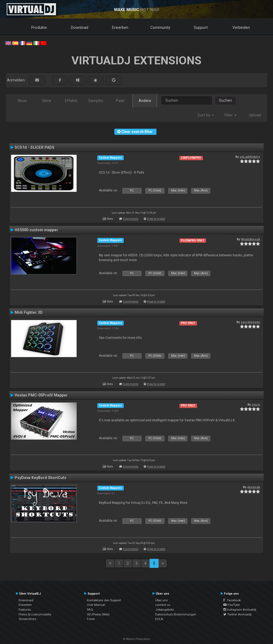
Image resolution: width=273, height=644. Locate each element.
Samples (96, 101)
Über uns (161, 600)
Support (201, 28)
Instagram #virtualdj (240, 610)
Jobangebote (164, 610)
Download (80, 28)
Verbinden (241, 28)
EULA (159, 619)
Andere (145, 101)
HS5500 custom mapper (36, 230)
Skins (47, 101)
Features (25, 610)
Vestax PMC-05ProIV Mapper (41, 395)
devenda (254, 487)
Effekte (71, 101)
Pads (120, 101)
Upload (255, 115)
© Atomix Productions (137, 639)
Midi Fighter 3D (29, 312)
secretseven (250, 322)
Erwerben (120, 28)
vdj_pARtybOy (250, 157)
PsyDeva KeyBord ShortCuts (41, 478)
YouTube (232, 605)
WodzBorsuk (250, 239)
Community (160, 28)
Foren (91, 619)
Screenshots (27, 619)
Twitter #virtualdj (237, 614)
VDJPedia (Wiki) (98, 614)
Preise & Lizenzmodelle (35, 614)
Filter (230, 115)
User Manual (96, 605)
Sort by (206, 115)
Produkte (39, 28)
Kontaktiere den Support (104, 600)
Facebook (232, 600)
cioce (256, 405)
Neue (22, 101)
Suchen (225, 100)
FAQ (90, 610)
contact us (163, 605)
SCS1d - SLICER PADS (35, 147)
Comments (131, 219)
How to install (156, 219)
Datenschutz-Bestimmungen (176, 614)
